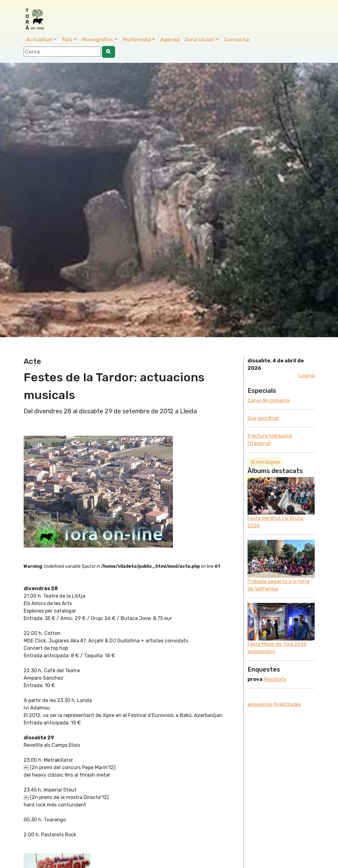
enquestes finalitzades (274, 704)
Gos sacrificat (263, 418)
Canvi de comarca (269, 400)
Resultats (275, 679)
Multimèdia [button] (137, 39)
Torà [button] (67, 39)
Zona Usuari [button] (199, 39)
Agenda (170, 39)
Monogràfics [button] (97, 39)
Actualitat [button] (39, 39)
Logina (307, 376)
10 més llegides (265, 462)
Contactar (237, 39)
